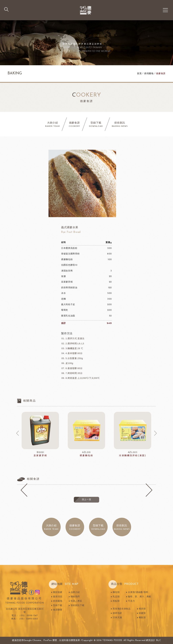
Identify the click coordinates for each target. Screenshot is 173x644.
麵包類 (116, 592)
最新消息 (58, 597)
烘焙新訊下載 (78, 605)
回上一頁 (87, 500)
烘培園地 (149, 74)
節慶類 (142, 613)
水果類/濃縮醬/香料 (138, 592)
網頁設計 (151, 640)
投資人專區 (76, 601)
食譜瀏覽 (58, 610)
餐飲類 (142, 618)
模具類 (142, 609)
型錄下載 (58, 605)
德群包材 (117, 613)
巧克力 (131, 601)
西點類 (116, 601)
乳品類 (116, 597)
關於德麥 (58, 592)
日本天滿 (117, 618)
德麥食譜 (161, 74)
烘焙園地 (58, 601)
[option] (40, 435)
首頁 (139, 74)
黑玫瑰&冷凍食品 (122, 609)
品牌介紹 (75, 592)
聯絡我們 (75, 597)
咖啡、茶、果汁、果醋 (139, 597)
